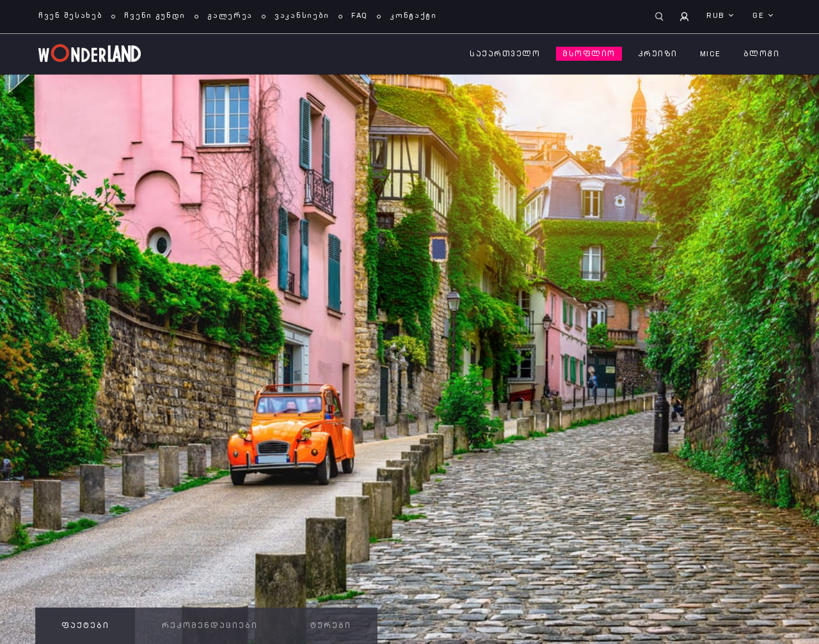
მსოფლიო (589, 54)
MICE (711, 54)
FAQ (360, 16)
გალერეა (230, 16)
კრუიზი (658, 54)
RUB (717, 16)
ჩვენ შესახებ (70, 16)
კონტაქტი (413, 16)
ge (760, 16)
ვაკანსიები (302, 16)
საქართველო (505, 54)
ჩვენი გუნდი (155, 16)
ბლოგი (762, 54)
